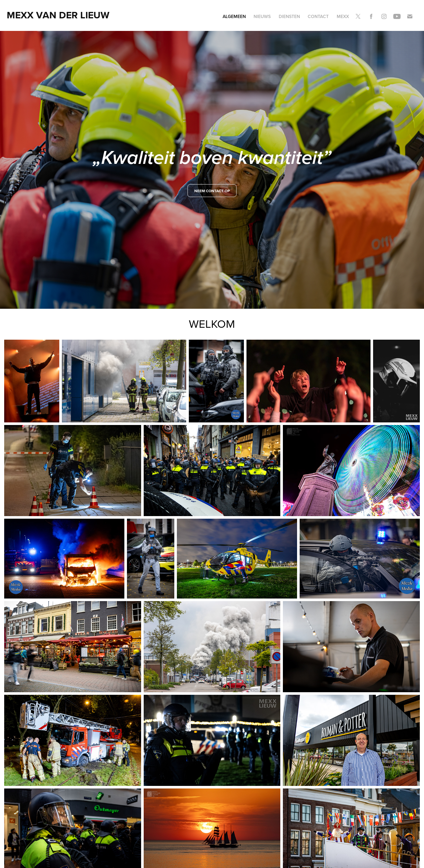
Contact (318, 16)
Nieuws (262, 16)
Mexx (343, 16)
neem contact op (212, 191)
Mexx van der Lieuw (58, 15)
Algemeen (234, 16)
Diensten (289, 16)
